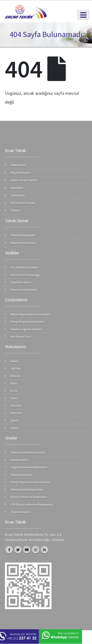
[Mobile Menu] (83, 15)
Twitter (18, 550)
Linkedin (44, 550)
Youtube (27, 550)
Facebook (9, 550)
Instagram (36, 550)
